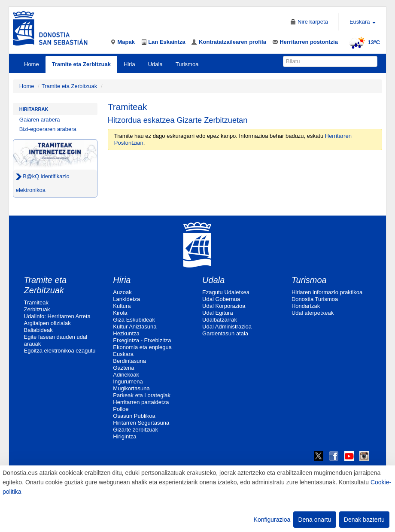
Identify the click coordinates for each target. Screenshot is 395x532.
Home (32, 64)
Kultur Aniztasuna (135, 327)
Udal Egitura (218, 313)
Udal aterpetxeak (313, 313)
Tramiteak (36, 302)
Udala (155, 64)
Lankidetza (126, 299)
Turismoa (187, 64)
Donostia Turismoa (315, 299)
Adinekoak (126, 375)
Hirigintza (125, 436)
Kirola (120, 313)
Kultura (122, 306)
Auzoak (122, 292)
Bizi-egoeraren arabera (48, 129)
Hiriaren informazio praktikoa (327, 292)
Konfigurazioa (272, 520)
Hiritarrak (34, 109)
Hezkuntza (126, 333)
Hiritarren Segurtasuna (141, 423)
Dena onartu (314, 520)
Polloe (121, 409)
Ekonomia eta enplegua (142, 347)
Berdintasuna (129, 361)
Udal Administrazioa (227, 327)
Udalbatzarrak (220, 320)
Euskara (123, 354)
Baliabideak (38, 330)
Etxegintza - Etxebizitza (142, 340)
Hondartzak (306, 306)
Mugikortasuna (131, 388)
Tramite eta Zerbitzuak (81, 64)
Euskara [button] (363, 22)
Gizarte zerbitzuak (135, 430)
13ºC (363, 42)
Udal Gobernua (221, 299)
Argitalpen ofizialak (47, 323)
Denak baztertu (364, 520)
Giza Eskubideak (134, 320)
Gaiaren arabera (40, 120)
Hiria (129, 64)
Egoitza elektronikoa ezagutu (60, 351)
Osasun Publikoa (134, 416)
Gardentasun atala (225, 333)
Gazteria (123, 368)
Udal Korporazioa (224, 306)
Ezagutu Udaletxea (226, 292)
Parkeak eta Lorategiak (142, 395)
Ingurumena (128, 382)
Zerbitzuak (37, 309)
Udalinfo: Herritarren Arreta (57, 316)
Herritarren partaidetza (141, 402)
